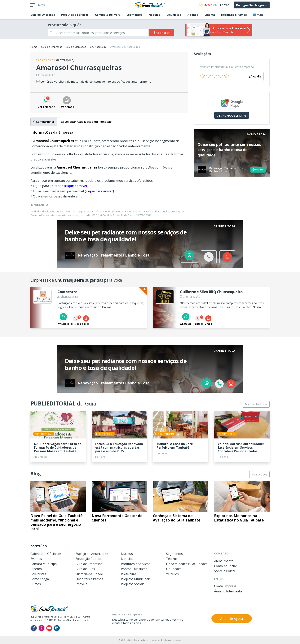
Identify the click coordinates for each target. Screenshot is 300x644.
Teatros (172, 559)
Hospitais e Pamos (234, 15)
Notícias (154, 15)
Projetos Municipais (136, 579)
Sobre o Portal (225, 571)
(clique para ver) (76, 186)
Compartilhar (44, 122)
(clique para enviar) (99, 191)
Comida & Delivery (108, 15)
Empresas (43, 15)
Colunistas (174, 15)
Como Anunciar (226, 566)
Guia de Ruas (85, 569)
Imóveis (81, 584)
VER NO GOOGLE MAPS (232, 116)
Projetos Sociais (133, 584)
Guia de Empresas (52, 47)
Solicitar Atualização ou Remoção (86, 122)
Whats (258, 169)
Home (34, 47)
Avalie (255, 76)
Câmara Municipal (44, 564)
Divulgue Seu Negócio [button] (252, 5)
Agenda (193, 15)
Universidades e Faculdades (187, 564)
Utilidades (174, 569)
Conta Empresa (225, 586)
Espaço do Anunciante (92, 554)
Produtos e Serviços (75, 15)
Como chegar (40, 579)
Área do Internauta (228, 591)
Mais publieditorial (256, 404)
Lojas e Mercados (76, 47)
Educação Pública (89, 559)
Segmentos (134, 15)
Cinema (210, 15)
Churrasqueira (98, 47)
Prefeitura (128, 574)
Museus (127, 554)
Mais (258, 15)
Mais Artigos (259, 474)
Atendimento (224, 561)
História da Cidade (89, 574)
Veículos (172, 574)
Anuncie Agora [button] (232, 619)
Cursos (36, 584)
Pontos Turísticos (134, 569)
